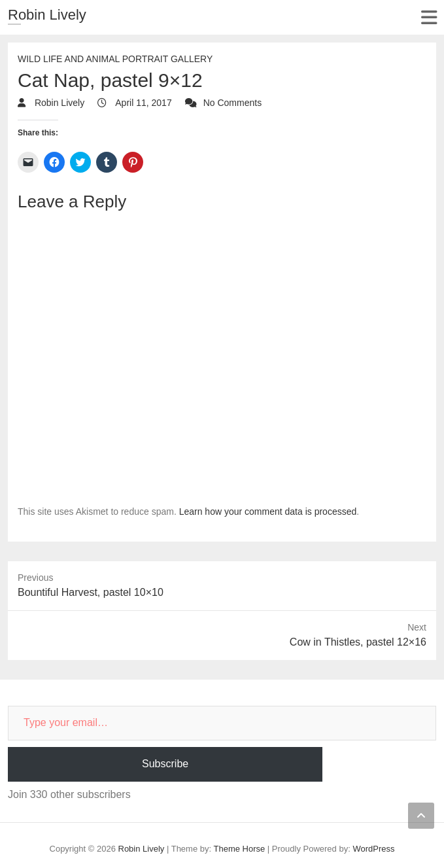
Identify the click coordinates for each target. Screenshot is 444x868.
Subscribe (165, 764)
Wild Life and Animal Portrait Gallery (115, 59)
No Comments (232, 103)
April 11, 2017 (143, 103)
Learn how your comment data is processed (268, 512)
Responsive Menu (429, 17)
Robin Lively (47, 15)
